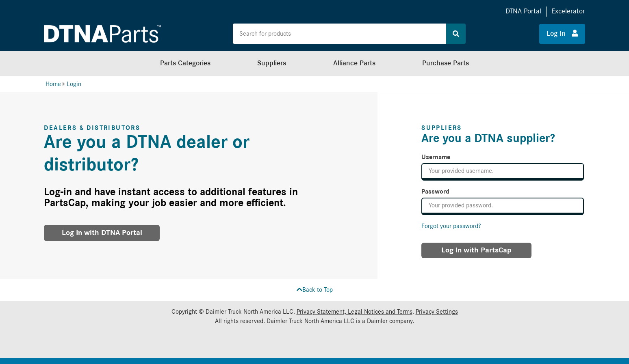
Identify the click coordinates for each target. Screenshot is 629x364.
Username (436, 157)
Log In (562, 33)
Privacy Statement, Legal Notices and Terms (355, 312)
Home (53, 84)
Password (435, 192)
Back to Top (315, 290)
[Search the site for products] (339, 34)
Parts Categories (185, 63)
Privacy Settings (437, 312)
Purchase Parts (446, 63)
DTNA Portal (523, 11)
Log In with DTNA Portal (102, 233)
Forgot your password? (451, 226)
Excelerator (568, 11)
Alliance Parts (354, 63)
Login (74, 84)
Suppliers (272, 63)
